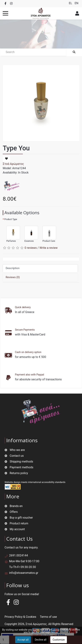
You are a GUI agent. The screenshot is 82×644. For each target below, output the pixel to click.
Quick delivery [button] (23, 307)
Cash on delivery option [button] (28, 352)
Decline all (41, 640)
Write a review (48, 248)
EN (76, 3)
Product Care (47, 232)
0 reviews (31, 248)
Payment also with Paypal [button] (30, 375)
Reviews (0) (13, 277)
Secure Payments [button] (25, 330)
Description (13, 268)
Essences (29, 232)
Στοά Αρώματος (13, 164)
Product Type (11, 219)
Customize (58, 640)
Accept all (23, 640)
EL (71, 3)
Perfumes (11, 232)
